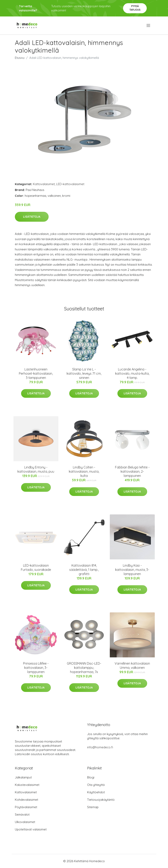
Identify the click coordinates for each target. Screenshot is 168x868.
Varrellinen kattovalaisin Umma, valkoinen (132, 666)
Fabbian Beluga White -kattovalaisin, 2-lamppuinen (132, 471)
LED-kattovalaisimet (70, 184)
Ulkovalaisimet (25, 822)
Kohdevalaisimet (26, 800)
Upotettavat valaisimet (31, 829)
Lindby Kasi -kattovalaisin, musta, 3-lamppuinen (132, 570)
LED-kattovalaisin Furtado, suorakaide (36, 568)
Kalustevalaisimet (27, 785)
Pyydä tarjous (135, 8)
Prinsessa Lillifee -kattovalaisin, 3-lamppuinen (36, 668)
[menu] (149, 25)
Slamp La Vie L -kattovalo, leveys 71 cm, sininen (84, 373)
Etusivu (20, 58)
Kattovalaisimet (44, 184)
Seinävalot (22, 814)
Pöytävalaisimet (26, 807)
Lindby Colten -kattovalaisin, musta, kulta (84, 471)
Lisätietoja (32, 217)
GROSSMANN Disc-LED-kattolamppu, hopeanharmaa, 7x (84, 668)
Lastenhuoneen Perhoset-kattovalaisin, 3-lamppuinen (36, 373)
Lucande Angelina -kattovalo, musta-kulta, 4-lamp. (132, 373)
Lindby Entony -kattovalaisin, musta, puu (36, 469)
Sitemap (93, 807)
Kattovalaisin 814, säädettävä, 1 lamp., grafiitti (84, 570)
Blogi (91, 777)
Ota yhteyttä (96, 785)
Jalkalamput (23, 777)
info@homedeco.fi (100, 747)
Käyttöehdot (96, 792)
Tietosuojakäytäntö (101, 800)
